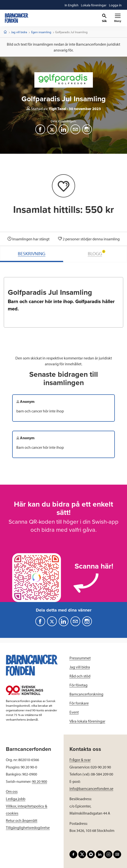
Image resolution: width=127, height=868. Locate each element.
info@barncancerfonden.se (91, 788)
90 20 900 (39, 781)
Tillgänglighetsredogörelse (28, 827)
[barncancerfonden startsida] (17, 18)
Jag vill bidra (19, 32)
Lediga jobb (16, 799)
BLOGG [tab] (97, 253)
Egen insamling (41, 32)
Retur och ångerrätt (22, 820)
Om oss (12, 791)
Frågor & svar (80, 760)
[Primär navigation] (118, 18)
